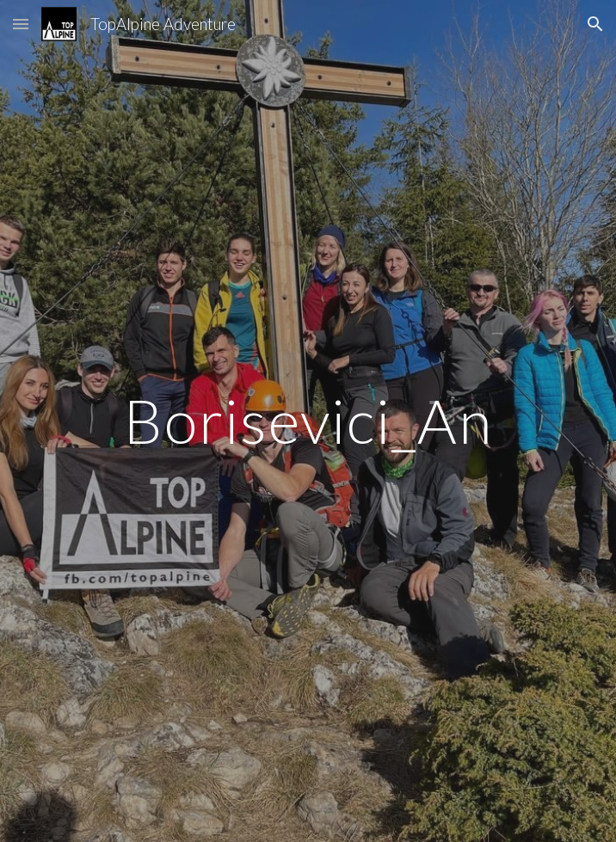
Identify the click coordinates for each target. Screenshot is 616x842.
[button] (21, 24)
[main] (308, 421)
